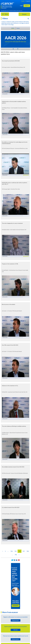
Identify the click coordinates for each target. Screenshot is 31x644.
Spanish (28, 1)
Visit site (15, 630)
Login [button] (21, 6)
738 (28, 551)
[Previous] (13, 49)
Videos (5, 18)
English (23, 1)
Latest (13, 28)
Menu (5, 14)
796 (16, 555)
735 (15, 551)
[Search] (28, 19)
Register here (16, 620)
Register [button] (27, 6)
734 (11, 551)
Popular (18, 28)
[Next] (18, 49)
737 (24, 551)
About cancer (15, 639)
